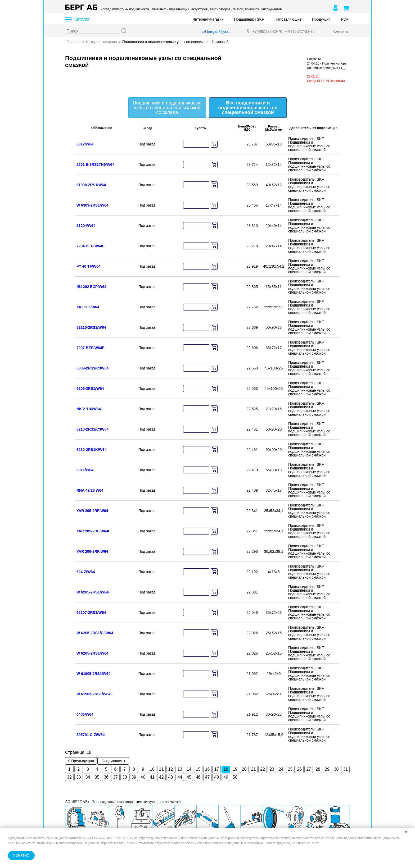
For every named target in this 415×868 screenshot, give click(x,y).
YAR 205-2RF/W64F (93, 531)
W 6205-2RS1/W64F (94, 592)
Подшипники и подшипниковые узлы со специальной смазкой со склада (167, 108)
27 (309, 769)
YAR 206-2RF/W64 (92, 551)
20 (244, 769)
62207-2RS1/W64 (91, 613)
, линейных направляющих (169, 9)
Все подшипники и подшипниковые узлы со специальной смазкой (248, 108)
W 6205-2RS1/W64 (93, 653)
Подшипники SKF (249, 19)
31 (345, 769)
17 (216, 769)
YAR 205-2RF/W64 (92, 511)
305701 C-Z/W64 (91, 735)
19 (235, 769)
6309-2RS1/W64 (90, 389)
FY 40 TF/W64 (89, 266)
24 (281, 769)
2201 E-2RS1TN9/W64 (95, 165)
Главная (73, 42)
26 (299, 769)
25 (290, 769)
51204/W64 (86, 226)
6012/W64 (85, 144)
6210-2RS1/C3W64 (93, 429)
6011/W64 (85, 470)
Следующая (113, 761)
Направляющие (288, 19)
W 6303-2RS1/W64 (93, 205)
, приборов (251, 9)
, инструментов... (272, 9)
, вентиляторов (219, 9)
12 (171, 769)
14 (189, 769)
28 (318, 769)
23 (272, 769)
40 (143, 777)
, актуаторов (199, 9)
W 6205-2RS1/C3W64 (95, 633)
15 (198, 769)
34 (88, 777)
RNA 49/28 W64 (90, 490)
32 (69, 777)
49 (226, 777)
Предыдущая (81, 761)
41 (152, 777)
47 (207, 777)
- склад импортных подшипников (125, 9)
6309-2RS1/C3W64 (93, 368)
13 (180, 769)
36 (106, 777)
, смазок (237, 9)
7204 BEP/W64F (90, 246)
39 (134, 777)
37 (115, 777)
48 (216, 777)
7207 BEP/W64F (90, 348)
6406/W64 (85, 714)
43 (171, 777)
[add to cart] (214, 144)
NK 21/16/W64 (89, 409)
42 (161, 777)
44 (180, 777)
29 (327, 769)
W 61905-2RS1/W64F (95, 694)
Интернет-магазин (208, 19)
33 (79, 777)
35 (97, 777)
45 (189, 777)
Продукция (321, 19)
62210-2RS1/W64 (91, 327)
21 (254, 769)
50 (235, 777)
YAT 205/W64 (88, 307)
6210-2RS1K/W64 (92, 450)
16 (207, 769)
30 (336, 769)
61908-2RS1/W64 (91, 185)
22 (263, 769)
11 (161, 769)
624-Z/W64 (86, 572)
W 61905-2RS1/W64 (93, 674)
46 (198, 777)
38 (125, 777)
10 (152, 769)
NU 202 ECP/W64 (91, 287)
